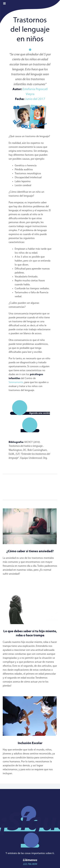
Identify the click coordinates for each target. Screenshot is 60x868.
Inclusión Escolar (30, 743)
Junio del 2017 (35, 99)
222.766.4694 (30, 864)
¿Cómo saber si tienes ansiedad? (30, 551)
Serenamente (16, 382)
